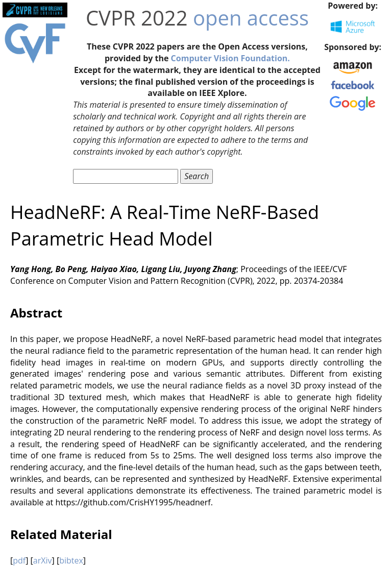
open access (251, 18)
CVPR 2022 (137, 18)
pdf (19, 560)
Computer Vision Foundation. (230, 58)
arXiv (43, 560)
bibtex (71, 560)
